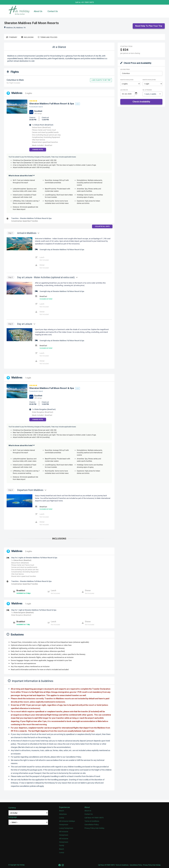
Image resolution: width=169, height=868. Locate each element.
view (78, 104)
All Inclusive (64, 832)
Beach (62, 811)
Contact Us (53, 11)
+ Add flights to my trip (101, 80)
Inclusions (27, 37)
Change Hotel (38, 150)
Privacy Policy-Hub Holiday (94, 828)
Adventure (63, 814)
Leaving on (124, 90)
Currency (12, 808)
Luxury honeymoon (66, 828)
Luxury (62, 818)
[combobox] (141, 74)
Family (62, 846)
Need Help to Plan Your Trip (149, 26)
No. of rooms (147, 90)
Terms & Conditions (92, 821)
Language (13, 817)
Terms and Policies (48, 37)
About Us (38, 11)
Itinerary (12, 37)
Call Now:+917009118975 (94, 818)
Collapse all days (102, 227)
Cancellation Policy (92, 825)
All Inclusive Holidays (67, 821)
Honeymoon (64, 825)
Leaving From (125, 69)
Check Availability (141, 102)
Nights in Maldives (127, 80)
